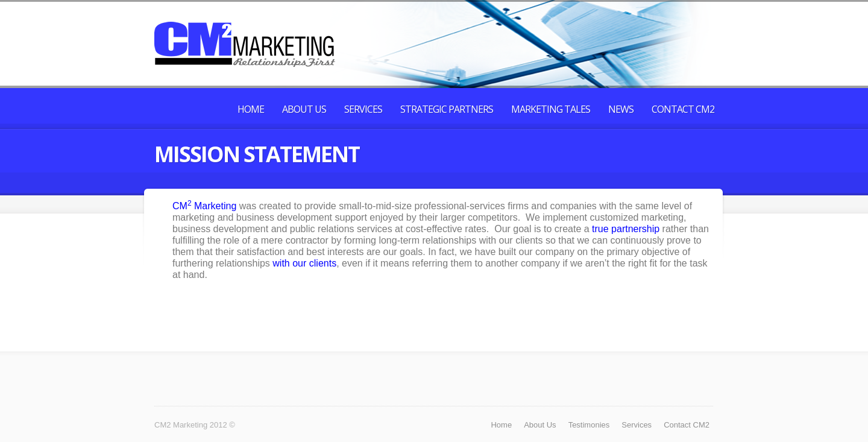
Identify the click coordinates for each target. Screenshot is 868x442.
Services (363, 109)
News (621, 109)
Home (251, 109)
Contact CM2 (683, 109)
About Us (304, 109)
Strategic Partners (447, 109)
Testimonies (589, 425)
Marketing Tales (551, 109)
